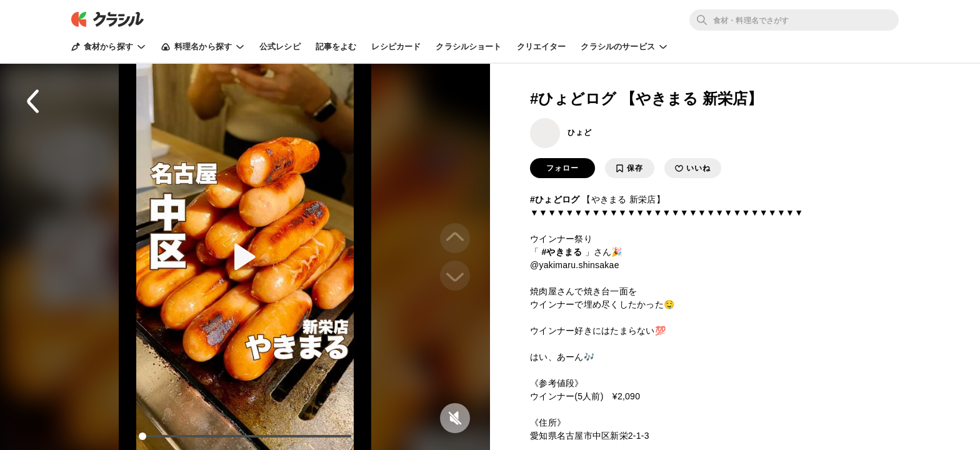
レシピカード (396, 47)
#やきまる (562, 252)
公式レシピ (280, 47)
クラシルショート (468, 47)
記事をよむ (336, 47)
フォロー (562, 168)
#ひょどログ (555, 199)
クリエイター (542, 47)
